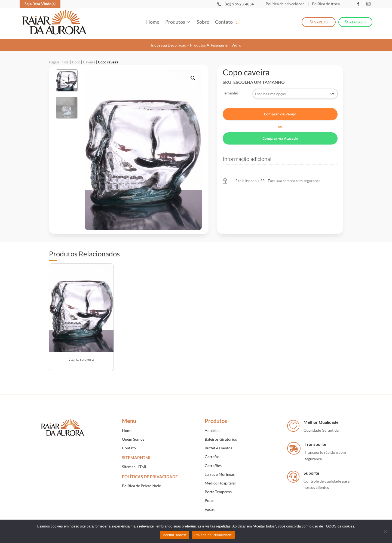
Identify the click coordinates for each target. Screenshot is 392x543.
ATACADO (358, 22)
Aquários (212, 427)
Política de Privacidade (141, 482)
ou (280, 123)
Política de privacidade (285, 4)
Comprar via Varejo (280, 111)
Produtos (175, 22)
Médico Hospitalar (220, 480)
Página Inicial (59, 59)
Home (153, 22)
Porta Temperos (218, 489)
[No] (385, 531)
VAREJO (321, 22)
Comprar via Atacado (280, 135)
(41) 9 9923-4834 (239, 4)
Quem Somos (133, 436)
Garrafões (213, 462)
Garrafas (212, 454)
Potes (209, 497)
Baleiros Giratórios (221, 436)
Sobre (203, 22)
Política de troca (325, 4)
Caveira (89, 59)
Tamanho (231, 90)
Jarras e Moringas (220, 471)
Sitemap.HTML (134, 464)
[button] (193, 75)
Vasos (210, 506)
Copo (76, 59)
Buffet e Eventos (218, 445)
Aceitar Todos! (174, 535)
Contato (224, 22)
